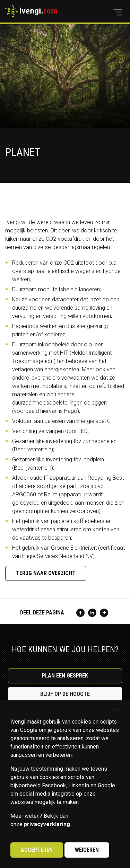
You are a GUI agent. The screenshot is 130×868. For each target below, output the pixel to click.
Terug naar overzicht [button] (46, 573)
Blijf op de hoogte (65, 694)
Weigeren (87, 850)
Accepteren (37, 850)
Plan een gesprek (65, 676)
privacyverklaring (47, 824)
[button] (118, 12)
